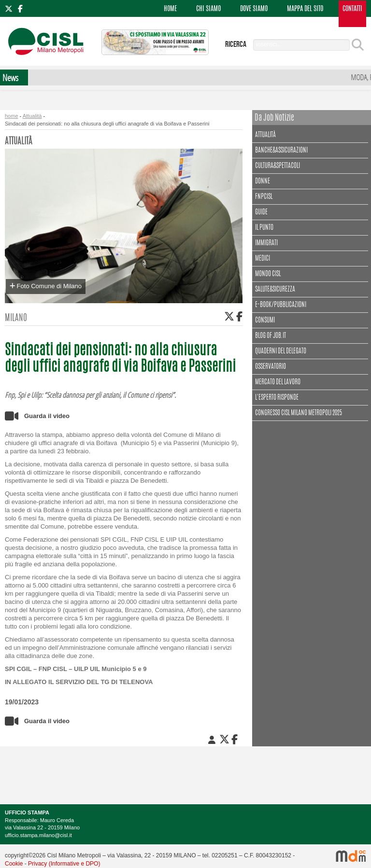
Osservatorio (271, 367)
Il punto (264, 228)
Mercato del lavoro (278, 382)
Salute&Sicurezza (275, 290)
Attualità (32, 116)
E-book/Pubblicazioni (281, 305)
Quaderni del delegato (281, 351)
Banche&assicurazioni (281, 151)
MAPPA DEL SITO (305, 9)
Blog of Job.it (271, 336)
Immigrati (266, 243)
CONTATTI (352, 9)
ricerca (236, 44)
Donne (263, 182)
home (12, 116)
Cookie (14, 864)
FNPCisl (264, 197)
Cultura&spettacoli (279, 165)
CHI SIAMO (208, 9)
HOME (170, 9)
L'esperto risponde (277, 398)
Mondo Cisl (268, 274)
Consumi (265, 321)
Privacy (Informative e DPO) (64, 864)
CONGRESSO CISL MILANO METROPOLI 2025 (299, 413)
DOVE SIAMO (254, 9)
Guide (261, 212)
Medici (263, 259)
